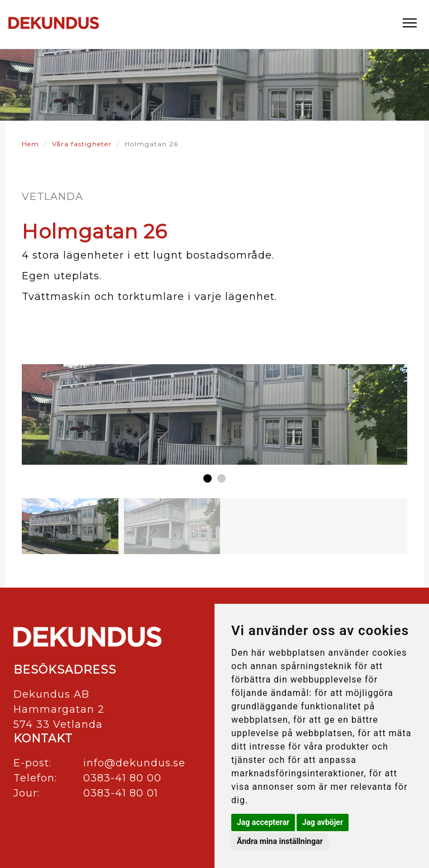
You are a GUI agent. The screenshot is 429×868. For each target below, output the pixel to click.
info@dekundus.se (134, 763)
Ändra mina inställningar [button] (280, 841)
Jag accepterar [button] (263, 822)
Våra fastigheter (82, 144)
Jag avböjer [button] (323, 822)
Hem (30, 144)
